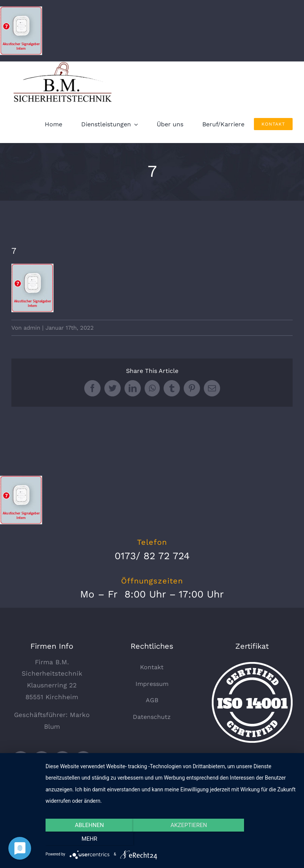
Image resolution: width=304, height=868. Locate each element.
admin (32, 328)
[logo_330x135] (65, 64)
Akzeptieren (171, 839)
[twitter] (21, 760)
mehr (259, 839)
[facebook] (42, 760)
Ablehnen (83, 839)
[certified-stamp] (252, 665)
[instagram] (83, 760)
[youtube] (62, 760)
